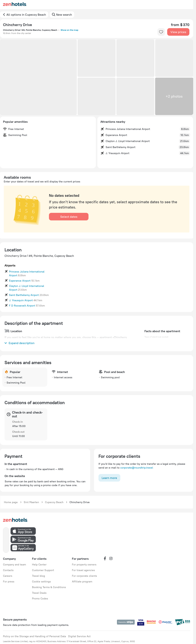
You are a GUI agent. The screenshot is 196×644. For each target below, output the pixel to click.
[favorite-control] (161, 32)
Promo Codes (40, 598)
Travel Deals (39, 593)
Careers (8, 576)
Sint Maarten (31, 502)
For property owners (84, 564)
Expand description (19, 343)
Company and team (14, 564)
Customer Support (43, 570)
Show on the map (69, 30)
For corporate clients (84, 576)
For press (9, 581)
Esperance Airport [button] (20, 281)
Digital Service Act (79, 636)
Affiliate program (82, 581)
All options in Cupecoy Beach (26, 15)
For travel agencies (83, 570)
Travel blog (39, 576)
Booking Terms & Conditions (49, 587)
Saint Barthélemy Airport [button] (24, 295)
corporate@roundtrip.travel (137, 468)
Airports (10, 265)
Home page (11, 502)
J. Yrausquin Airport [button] (21, 300)
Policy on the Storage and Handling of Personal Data (34, 636)
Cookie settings (41, 581)
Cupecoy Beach (54, 502)
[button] (38, 77)
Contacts (8, 570)
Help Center (39, 564)
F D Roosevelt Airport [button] (22, 306)
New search (64, 15)
